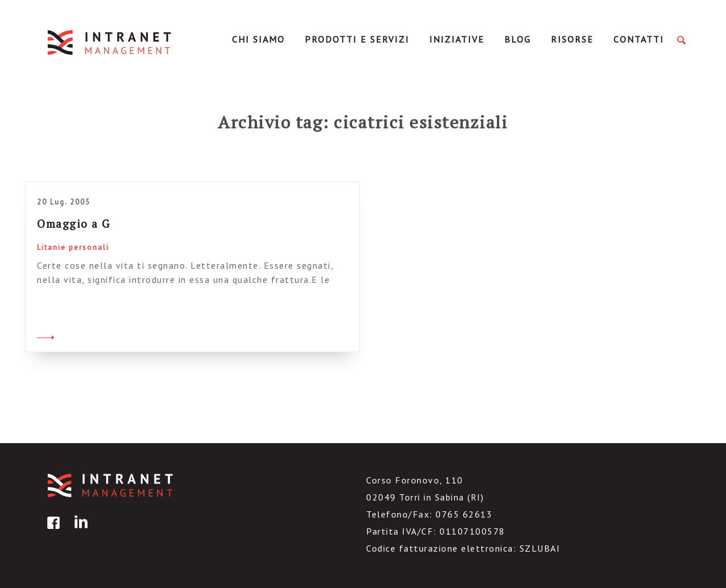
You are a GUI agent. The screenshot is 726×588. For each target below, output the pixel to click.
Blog (518, 39)
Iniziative (457, 39)
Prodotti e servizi (357, 39)
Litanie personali (73, 247)
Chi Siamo (258, 39)
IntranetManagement (110, 42)
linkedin (79, 531)
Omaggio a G (74, 224)
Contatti (639, 39)
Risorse (572, 39)
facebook (52, 531)
